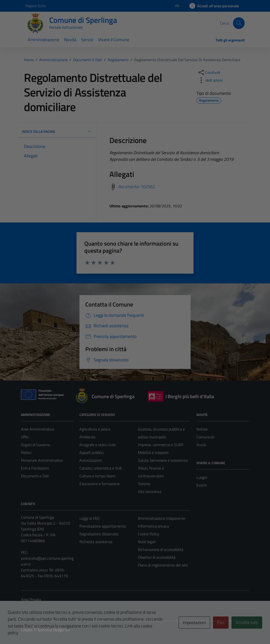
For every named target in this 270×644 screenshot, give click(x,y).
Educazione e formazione (100, 484)
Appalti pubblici (92, 452)
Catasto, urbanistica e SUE (101, 468)
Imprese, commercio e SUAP (161, 445)
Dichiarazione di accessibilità (161, 549)
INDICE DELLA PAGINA (57, 132)
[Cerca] (239, 23)
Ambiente (87, 437)
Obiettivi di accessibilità (157, 557)
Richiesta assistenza (96, 542)
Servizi (87, 40)
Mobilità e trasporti (153, 452)
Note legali (147, 542)
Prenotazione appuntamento (103, 526)
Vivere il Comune (114, 40)
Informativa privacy (154, 526)
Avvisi (201, 445)
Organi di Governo (35, 445)
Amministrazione (43, 40)
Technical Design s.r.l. (54, 630)
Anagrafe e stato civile (98, 445)
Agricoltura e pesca (95, 429)
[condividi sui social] (209, 72)
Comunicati (205, 437)
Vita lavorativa (150, 491)
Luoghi (202, 477)
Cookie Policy (149, 534)
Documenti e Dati (35, 476)
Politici (26, 452)
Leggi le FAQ (90, 518)
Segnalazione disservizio (99, 534)
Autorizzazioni (91, 460)
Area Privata (31, 599)
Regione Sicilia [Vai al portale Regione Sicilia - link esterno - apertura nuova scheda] (35, 6)
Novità (70, 40)
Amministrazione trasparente (162, 518)
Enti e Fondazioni (35, 468)
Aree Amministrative (38, 429)
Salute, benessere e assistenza (163, 460)
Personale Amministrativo (42, 460)
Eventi (202, 485)
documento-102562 (137, 187)
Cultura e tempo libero (97, 476)
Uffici (25, 437)
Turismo (144, 484)
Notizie (202, 429)
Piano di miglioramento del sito (163, 565)
